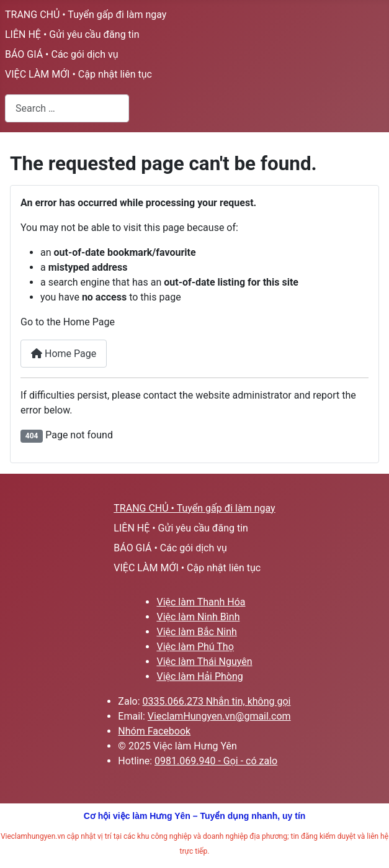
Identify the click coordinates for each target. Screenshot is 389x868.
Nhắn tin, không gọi (248, 701)
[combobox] (67, 108)
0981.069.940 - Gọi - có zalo (216, 761)
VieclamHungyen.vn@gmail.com (219, 716)
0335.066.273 (174, 701)
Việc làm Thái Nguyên (204, 662)
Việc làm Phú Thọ (195, 647)
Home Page (64, 354)
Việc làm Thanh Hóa (201, 602)
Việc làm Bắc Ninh (196, 632)
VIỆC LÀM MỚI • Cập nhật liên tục (78, 74)
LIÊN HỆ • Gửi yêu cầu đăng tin (72, 34)
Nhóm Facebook (154, 731)
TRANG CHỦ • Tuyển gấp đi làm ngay (86, 15)
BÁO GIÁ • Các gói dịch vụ (62, 54)
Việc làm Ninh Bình (198, 617)
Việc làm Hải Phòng (199, 676)
